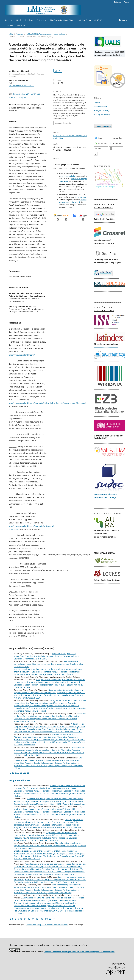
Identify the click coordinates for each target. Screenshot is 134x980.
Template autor (59, 654)
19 (47, 919)
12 (29, 919)
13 (32, 919)
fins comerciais (80, 197)
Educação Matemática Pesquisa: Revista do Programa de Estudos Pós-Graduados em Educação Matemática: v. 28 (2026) (47, 719)
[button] (101, 138)
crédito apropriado (67, 176)
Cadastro (117, 2)
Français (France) (101, 111)
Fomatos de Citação (63, 123)
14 (34, 919)
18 (45, 919)
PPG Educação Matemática (62, 20)
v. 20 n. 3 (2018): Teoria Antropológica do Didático (46, 34)
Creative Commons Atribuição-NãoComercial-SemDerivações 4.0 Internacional (79, 952)
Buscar (123, 20)
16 (40, 919)
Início (11, 34)
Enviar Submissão (103, 126)
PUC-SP (10, 25)
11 (26, 919)
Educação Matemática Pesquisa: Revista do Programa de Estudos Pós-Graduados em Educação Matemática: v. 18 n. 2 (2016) (48, 673)
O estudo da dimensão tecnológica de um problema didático (50, 715)
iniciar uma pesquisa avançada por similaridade (47, 925)
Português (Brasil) (102, 114)
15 (37, 919)
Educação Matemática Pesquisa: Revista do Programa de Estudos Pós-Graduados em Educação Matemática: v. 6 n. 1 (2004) (47, 656)
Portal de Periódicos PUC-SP (90, 20)
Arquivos (29, 20)
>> (28, 773)
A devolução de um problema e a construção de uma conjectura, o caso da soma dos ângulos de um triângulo (49, 726)
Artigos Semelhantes (19, 780)
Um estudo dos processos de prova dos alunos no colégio (49, 749)
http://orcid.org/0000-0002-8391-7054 (22, 86)
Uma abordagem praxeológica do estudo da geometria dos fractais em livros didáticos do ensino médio (48, 886)
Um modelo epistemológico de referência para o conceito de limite (48, 759)
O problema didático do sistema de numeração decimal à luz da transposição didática (45, 834)
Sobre (8, 20)
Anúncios (21, 25)
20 (50, 919)
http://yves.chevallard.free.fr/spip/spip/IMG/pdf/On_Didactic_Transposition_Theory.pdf (47, 403)
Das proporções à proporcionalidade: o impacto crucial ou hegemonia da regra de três (48, 691)
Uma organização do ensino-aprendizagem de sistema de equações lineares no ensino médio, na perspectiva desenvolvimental (48, 822)
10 (24, 773)
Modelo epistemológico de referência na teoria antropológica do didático (46, 809)
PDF (59, 71)
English (97, 103)
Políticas (41, 20)
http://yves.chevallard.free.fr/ (22, 355)
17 (42, 919)
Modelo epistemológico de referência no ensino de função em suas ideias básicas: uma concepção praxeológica (50, 787)
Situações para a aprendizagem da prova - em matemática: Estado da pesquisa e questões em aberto (50, 702)
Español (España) (102, 107)
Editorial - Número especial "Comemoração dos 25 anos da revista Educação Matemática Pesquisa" (45, 736)
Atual (18, 20)
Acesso (127, 2)
